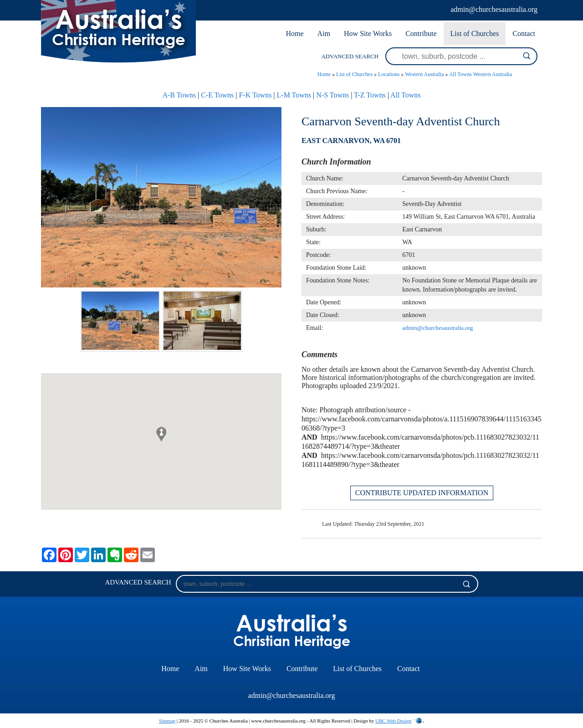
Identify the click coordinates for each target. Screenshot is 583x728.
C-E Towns (217, 95)
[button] (161, 434)
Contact (524, 33)
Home (294, 33)
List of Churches (475, 33)
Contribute (421, 33)
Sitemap (167, 721)
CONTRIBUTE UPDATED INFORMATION (422, 493)
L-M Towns (294, 95)
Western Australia (424, 74)
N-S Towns (332, 95)
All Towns (406, 95)
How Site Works (368, 33)
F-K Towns (255, 95)
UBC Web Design (393, 721)
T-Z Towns (370, 95)
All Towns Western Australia (481, 74)
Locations (389, 74)
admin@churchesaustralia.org (494, 9)
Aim (324, 33)
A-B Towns (179, 95)
